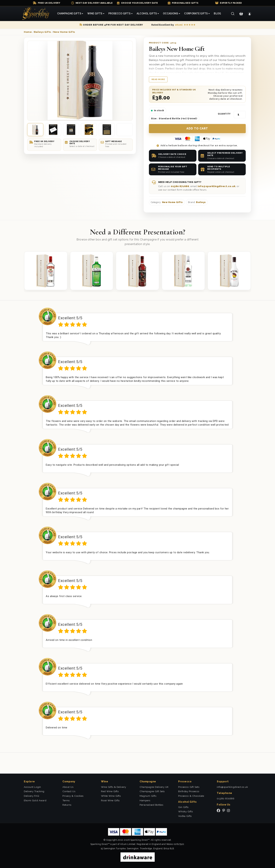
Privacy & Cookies (73, 796)
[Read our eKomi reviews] (173, 25)
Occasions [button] (171, 13)
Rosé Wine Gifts (110, 800)
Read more (158, 79)
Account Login (32, 787)
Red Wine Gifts (110, 791)
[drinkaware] (138, 857)
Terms (66, 800)
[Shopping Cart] (241, 14)
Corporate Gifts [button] (196, 13)
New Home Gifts (172, 202)
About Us (68, 787)
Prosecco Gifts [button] (119, 13)
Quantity (224, 114)
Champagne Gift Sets (152, 791)
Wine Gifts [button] (95, 13)
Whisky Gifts (185, 811)
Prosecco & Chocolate (191, 796)
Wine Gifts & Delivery (114, 787)
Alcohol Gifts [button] (147, 13)
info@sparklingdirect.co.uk (217, 186)
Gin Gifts (183, 807)
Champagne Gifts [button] (69, 13)
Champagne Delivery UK (154, 787)
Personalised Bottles (151, 805)
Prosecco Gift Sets (189, 787)
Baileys (201, 202)
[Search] (233, 14)
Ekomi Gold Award (35, 800)
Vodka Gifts (185, 816)
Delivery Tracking (34, 791)
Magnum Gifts (148, 796)
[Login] (250, 14)
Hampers (145, 800)
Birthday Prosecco (189, 791)
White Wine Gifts (111, 796)
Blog (217, 13)
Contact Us (69, 791)
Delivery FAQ (31, 796)
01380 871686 (180, 186)
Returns (67, 805)
